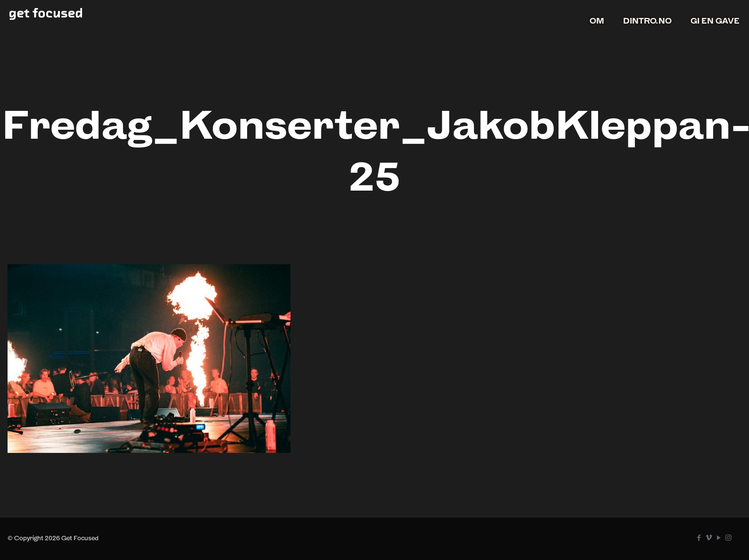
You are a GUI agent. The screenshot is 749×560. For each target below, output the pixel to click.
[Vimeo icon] (709, 538)
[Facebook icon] (699, 538)
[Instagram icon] (728, 538)
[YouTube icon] (719, 538)
